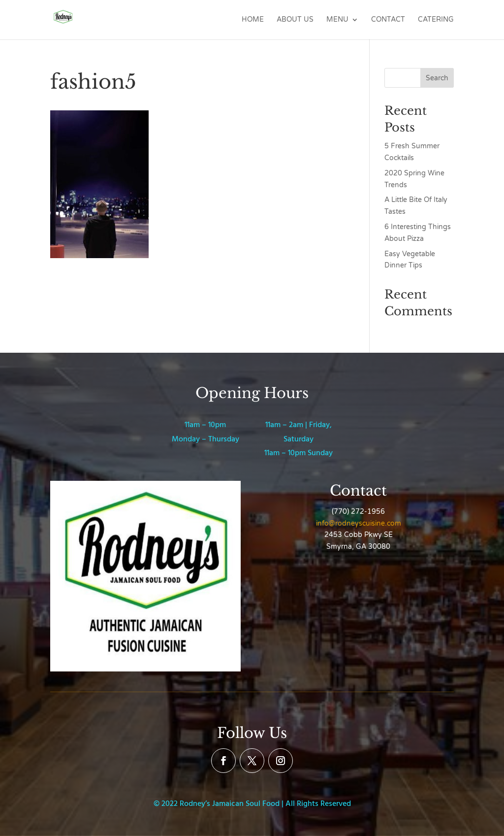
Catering (436, 20)
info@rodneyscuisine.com (359, 523)
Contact (388, 20)
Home (253, 20)
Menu (337, 20)
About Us (295, 20)
